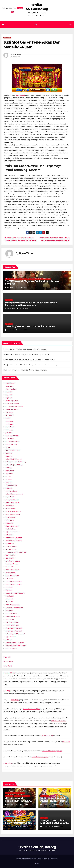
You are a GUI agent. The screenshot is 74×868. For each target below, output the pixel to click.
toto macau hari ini (59, 721)
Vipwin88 (9, 474)
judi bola (9, 433)
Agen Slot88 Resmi (13, 514)
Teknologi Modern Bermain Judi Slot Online (30, 326)
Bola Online (9, 279)
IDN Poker (16, 279)
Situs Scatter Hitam (13, 511)
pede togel (15, 700)
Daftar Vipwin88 (12, 401)
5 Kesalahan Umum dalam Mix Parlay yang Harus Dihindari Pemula (29, 360)
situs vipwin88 (11, 389)
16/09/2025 (11, 804)
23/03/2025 (11, 826)
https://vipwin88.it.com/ (15, 643)
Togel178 (9, 482)
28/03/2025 (46, 804)
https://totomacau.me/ (14, 494)
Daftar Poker (8, 661)
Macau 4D (9, 523)
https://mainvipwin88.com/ (16, 462)
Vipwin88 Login (11, 485)
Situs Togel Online (12, 605)
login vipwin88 (11, 546)
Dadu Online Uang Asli (31, 709)
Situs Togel (10, 386)
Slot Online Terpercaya (14, 407)
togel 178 (9, 392)
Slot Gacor (10, 415)
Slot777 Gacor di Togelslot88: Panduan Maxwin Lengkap (32, 282)
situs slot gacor (12, 648)
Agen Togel (8, 666)
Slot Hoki (7, 657)
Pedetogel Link (11, 444)
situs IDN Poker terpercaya (52, 751)
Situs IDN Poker (47, 736)
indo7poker (10, 520)
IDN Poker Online (12, 622)
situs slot (9, 599)
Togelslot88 (10, 383)
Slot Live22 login (10, 673)
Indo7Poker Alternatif (14, 538)
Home (37, 863)
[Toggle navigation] (70, 25)
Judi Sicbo (10, 619)
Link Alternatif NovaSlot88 (16, 552)
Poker (22, 279)
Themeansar (53, 859)
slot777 (8, 640)
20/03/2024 (46, 826)
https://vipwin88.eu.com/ (15, 634)
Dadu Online (10, 529)
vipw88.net (10, 544)
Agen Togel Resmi (12, 436)
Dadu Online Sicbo (13, 616)
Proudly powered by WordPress (26, 859)
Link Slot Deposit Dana (14, 608)
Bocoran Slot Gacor (13, 450)
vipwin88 (9, 468)
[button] (36, 25)
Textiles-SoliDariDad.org (37, 847)
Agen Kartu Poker (12, 532)
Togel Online (46, 279)
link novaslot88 (11, 491)
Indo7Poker (10, 506)
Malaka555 (10, 596)
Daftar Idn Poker (12, 409)
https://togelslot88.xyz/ (14, 465)
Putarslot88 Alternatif (14, 628)
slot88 (8, 418)
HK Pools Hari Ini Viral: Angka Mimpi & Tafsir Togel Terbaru (26, 355)
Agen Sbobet (10, 637)
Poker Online (29, 279)
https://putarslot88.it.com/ (16, 646)
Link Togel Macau (12, 404)
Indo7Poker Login (12, 625)
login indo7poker (12, 564)
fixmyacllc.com (11, 549)
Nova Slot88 (10, 555)
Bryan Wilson (17, 54)
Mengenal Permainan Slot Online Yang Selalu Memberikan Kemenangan (31, 304)
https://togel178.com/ (14, 459)
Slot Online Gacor (12, 441)
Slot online (7, 38)
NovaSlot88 (10, 558)
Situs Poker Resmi (13, 503)
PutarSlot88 (10, 509)
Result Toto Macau (13, 561)
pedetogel (9, 421)
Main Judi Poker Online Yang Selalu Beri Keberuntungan (25, 370)
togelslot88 (21, 95)
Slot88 (8, 476)
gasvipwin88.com (12, 500)
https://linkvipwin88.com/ (15, 593)
